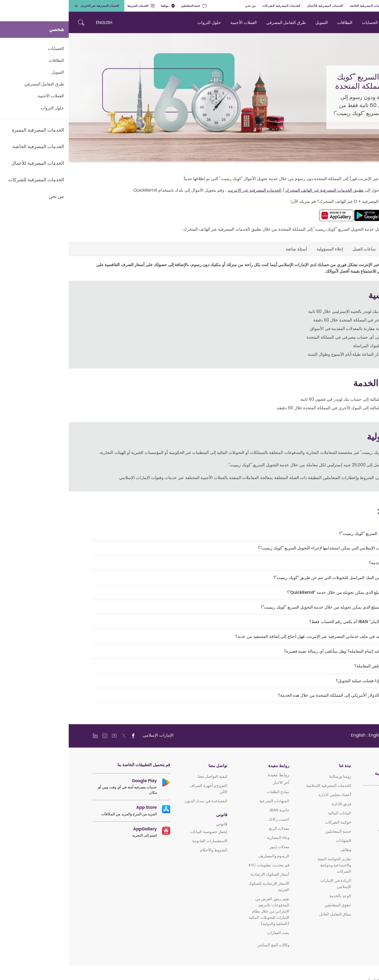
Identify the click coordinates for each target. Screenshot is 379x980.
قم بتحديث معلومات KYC (200, 865)
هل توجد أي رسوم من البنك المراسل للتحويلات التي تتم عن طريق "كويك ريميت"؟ (274, 578)
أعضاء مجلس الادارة (266, 795)
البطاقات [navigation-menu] (276, 22)
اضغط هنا (347, 229)
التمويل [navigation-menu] (253, 22)
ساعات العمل (296, 249)
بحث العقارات (209, 933)
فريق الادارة (273, 804)
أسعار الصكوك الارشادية (201, 874)
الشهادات (275, 841)
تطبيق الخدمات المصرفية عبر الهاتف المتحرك (255, 190)
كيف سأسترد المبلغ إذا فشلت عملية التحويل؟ (306, 681)
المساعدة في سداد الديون (137, 801)
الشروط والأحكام (145, 850)
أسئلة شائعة (228, 249)
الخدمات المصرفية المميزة (341, 6)
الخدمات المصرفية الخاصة (299, 6)
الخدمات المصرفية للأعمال (256, 6)
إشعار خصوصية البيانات (140, 832)
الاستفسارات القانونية (141, 841)
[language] (303, 735)
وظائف (277, 850)
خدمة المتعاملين (125, 6)
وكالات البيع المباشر (205, 945)
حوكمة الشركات (269, 822)
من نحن (182, 6)
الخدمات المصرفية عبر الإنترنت (186, 190)
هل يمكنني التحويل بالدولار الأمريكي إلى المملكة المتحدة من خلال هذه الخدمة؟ (277, 695)
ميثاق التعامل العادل (266, 914)
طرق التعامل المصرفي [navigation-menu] (217, 22)
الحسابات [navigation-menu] (301, 22)
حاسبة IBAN (211, 810)
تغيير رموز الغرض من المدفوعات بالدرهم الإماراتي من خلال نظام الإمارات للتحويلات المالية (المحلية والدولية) (200, 911)
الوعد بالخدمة (272, 896)
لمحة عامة (346, 249)
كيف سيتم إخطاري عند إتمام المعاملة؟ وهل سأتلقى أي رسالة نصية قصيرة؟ (280, 651)
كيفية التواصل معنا (144, 776)
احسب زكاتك (210, 819)
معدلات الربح (210, 828)
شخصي (371, 6)
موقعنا (99, 6)
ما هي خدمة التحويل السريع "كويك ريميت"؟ (307, 533)
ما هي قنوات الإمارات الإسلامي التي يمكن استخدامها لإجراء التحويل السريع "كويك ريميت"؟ (267, 548)
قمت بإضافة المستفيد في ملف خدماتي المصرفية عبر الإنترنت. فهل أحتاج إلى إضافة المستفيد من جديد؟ (256, 636)
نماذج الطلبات (209, 792)
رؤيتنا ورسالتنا (272, 776)
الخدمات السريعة (72, 6)
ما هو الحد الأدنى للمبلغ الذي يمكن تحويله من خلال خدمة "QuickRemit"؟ (281, 592)
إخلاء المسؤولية (261, 249)
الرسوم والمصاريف (205, 856)
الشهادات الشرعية (206, 801)
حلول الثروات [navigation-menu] (140, 22)
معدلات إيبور (211, 847)
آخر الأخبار (212, 783)
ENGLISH (35, 22)
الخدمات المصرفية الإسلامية (260, 786)
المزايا (322, 249)
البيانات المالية (271, 813)
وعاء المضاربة (209, 838)
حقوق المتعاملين (269, 905)
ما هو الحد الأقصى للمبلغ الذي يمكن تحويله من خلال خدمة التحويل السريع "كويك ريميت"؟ (268, 607)
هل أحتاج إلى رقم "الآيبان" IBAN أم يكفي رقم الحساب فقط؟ (293, 622)
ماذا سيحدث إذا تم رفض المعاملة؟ (315, 666)
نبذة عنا (276, 766)
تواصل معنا (149, 766)
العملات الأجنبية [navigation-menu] (175, 22)
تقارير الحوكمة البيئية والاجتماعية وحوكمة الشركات (266, 865)
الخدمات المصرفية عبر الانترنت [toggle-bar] (28, 6)
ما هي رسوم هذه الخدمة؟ (322, 563)
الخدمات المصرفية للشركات (213, 6)
